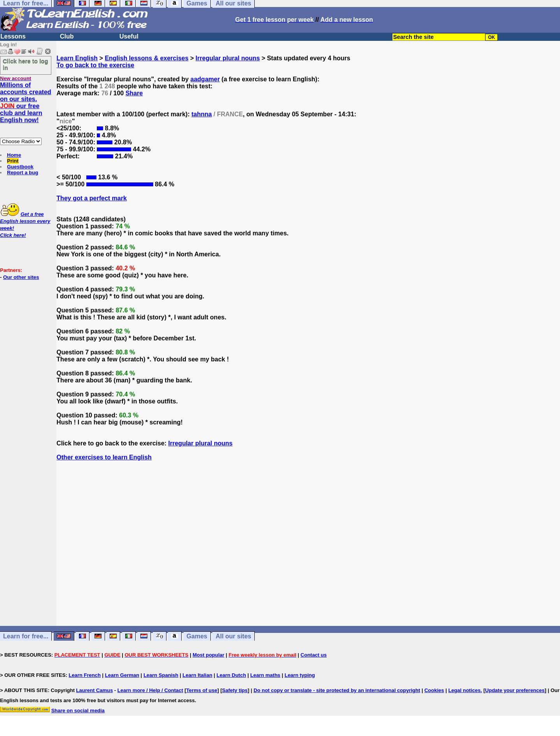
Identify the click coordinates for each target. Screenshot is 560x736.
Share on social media (78, 711)
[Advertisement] (308, 550)
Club (67, 36)
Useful (129, 36)
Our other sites (21, 277)
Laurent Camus (95, 690)
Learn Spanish (161, 675)
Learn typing (300, 675)
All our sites (233, 636)
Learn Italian (197, 675)
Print (13, 161)
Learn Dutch (231, 675)
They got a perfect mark (92, 198)
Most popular (208, 655)
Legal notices (465, 690)
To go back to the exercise (95, 65)
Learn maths (265, 675)
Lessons (13, 36)
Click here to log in (25, 64)
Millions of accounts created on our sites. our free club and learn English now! (26, 103)
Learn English (77, 58)
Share (134, 93)
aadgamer (205, 79)
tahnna (201, 114)
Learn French (85, 675)
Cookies (434, 690)
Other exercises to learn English (104, 457)
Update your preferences (515, 690)
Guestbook (20, 167)
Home (14, 155)
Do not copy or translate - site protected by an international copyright (337, 690)
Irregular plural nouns (228, 58)
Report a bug (23, 173)
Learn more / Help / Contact (150, 690)
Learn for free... (26, 636)
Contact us (314, 655)
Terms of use (202, 690)
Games (197, 636)
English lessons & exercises (146, 58)
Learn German (122, 675)
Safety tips (235, 690)
